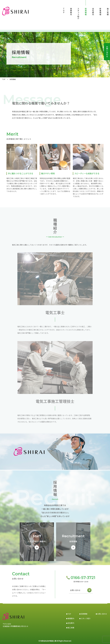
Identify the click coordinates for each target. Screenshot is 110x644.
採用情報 (86, 12)
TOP (64, 11)
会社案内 (93, 12)
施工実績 (108, 12)
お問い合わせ (75, 591)
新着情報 (100, 12)
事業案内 (71, 12)
